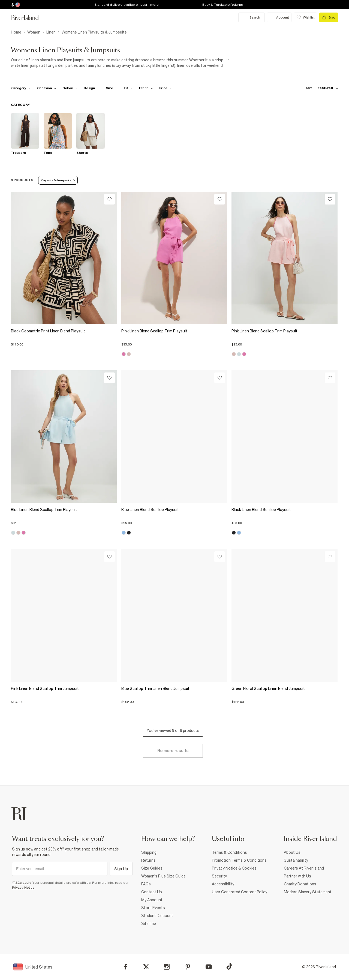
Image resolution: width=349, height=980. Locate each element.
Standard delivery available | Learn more (127, 5)
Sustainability (296, 860)
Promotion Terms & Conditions (239, 860)
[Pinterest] (188, 967)
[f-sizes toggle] (112, 88)
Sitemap (149, 924)
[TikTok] (229, 966)
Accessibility (223, 884)
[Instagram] (167, 967)
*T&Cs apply (21, 883)
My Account (152, 900)
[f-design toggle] (92, 88)
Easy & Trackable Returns (222, 5)
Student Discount (157, 916)
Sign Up (121, 869)
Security (219, 876)
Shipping (149, 852)
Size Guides (152, 868)
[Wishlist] (109, 199)
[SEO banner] (120, 63)
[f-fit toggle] (128, 88)
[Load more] (173, 751)
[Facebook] (126, 967)
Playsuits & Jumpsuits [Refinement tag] (58, 180)
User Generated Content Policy (240, 892)
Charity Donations (300, 884)
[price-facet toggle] (166, 88)
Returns (148, 860)
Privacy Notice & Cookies (234, 868)
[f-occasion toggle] (47, 88)
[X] (146, 967)
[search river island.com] (252, 17)
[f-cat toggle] (21, 88)
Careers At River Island (304, 868)
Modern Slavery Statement (308, 892)
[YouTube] (209, 967)
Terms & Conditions (229, 852)
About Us (292, 852)
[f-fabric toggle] (146, 88)
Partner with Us (297, 876)
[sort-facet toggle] (321, 88)
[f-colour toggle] (70, 88)
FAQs (146, 884)
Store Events (153, 908)
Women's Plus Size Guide (163, 876)
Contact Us (152, 892)
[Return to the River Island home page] (29, 17)
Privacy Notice (23, 888)
